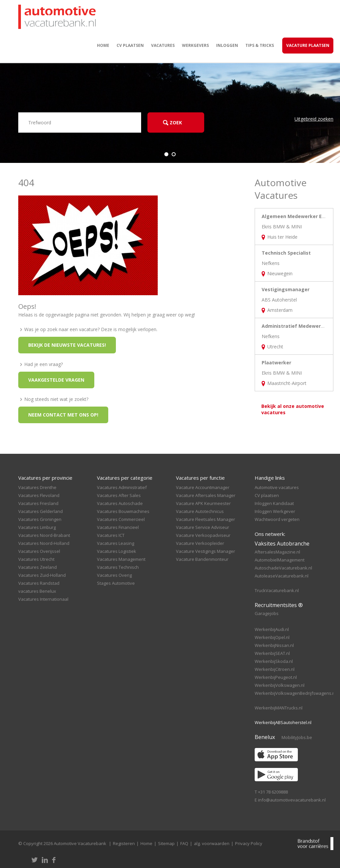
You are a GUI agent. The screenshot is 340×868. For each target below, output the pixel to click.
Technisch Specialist (286, 253)
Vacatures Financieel (118, 527)
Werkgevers (195, 45)
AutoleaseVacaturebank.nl (282, 576)
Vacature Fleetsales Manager (206, 519)
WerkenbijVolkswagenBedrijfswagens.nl (295, 693)
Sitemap (166, 843)
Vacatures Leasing (116, 543)
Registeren (124, 843)
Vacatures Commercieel (121, 519)
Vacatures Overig (114, 575)
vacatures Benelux (37, 591)
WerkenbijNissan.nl (274, 645)
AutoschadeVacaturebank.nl (283, 568)
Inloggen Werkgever (275, 511)
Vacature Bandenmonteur (202, 559)
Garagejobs (267, 613)
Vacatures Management (121, 559)
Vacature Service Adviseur (203, 527)
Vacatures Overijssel (39, 551)
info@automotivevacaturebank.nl (292, 800)
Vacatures (163, 45)
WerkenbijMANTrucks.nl (279, 708)
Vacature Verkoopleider (200, 543)
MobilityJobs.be (297, 737)
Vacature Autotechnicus (200, 511)
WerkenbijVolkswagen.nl (280, 685)
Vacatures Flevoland (39, 495)
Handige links (270, 478)
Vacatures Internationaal (43, 599)
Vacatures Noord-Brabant (44, 535)
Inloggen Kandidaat (274, 503)
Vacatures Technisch (118, 567)
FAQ (184, 843)
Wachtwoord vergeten (277, 519)
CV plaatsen (130, 45)
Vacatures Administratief (122, 487)
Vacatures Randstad (39, 583)
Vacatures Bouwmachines (123, 511)
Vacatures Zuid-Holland (42, 575)
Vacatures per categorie (125, 478)
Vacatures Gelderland (41, 511)
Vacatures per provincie (45, 478)
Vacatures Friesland (38, 503)
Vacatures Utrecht (36, 559)
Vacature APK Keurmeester (203, 503)
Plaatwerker (276, 363)
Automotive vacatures (277, 487)
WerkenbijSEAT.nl (272, 653)
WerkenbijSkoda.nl (274, 661)
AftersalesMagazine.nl (277, 552)
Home (103, 45)
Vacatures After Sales (119, 495)
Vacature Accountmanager (203, 487)
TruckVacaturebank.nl (277, 590)
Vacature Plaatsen (308, 45)
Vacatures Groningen (40, 519)
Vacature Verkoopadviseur (203, 535)
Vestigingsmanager (286, 289)
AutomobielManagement (280, 560)
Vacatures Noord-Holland (44, 543)
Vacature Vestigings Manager (206, 551)
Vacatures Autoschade (120, 503)
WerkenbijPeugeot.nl (276, 677)
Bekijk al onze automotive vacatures (293, 409)
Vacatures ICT (111, 535)
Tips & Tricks (260, 45)
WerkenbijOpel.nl (272, 637)
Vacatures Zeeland (38, 567)
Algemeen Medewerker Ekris (296, 216)
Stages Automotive (116, 583)
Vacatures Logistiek (117, 551)
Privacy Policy (249, 843)
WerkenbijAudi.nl (272, 629)
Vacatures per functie (200, 478)
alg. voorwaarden (212, 843)
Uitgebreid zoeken (314, 119)
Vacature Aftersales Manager (206, 495)
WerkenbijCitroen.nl (275, 669)
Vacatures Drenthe (37, 487)
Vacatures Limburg (37, 527)
